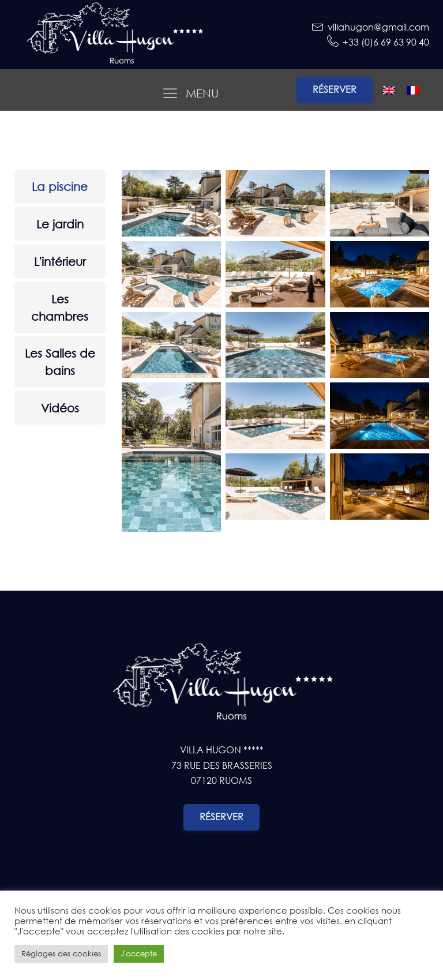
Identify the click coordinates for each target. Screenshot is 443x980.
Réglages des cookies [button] (61, 953)
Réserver (335, 89)
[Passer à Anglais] (389, 90)
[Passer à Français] (413, 90)
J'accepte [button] (139, 953)
